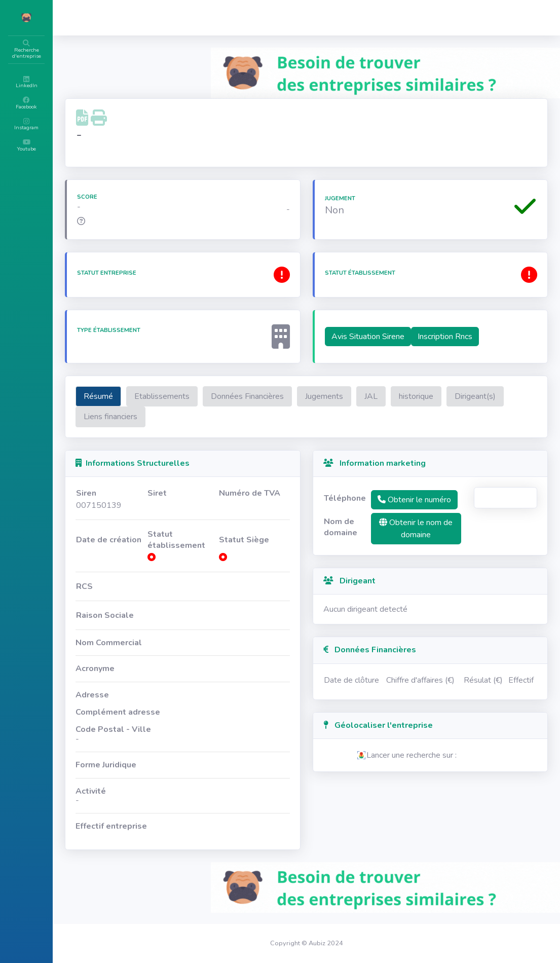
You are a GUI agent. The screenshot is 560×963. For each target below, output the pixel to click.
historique (477, 396)
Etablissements (223, 396)
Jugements (385, 396)
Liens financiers (234, 417)
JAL (432, 396)
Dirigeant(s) (165, 417)
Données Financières (308, 396)
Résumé (159, 396)
